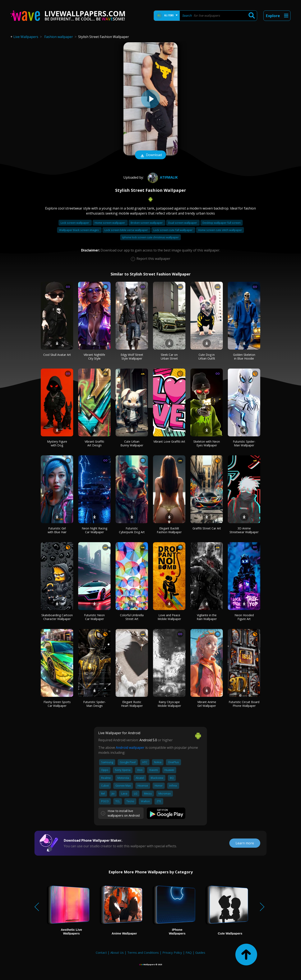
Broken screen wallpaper (147, 223)
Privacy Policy (172, 952)
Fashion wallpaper (59, 37)
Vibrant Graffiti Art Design (94, 443)
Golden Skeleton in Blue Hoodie (244, 357)
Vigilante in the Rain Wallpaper (207, 617)
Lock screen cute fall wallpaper (173, 230)
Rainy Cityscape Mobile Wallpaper (169, 704)
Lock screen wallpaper (75, 223)
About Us (117, 952)
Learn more (245, 843)
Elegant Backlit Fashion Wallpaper (169, 530)
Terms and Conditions (143, 952)
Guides (200, 952)
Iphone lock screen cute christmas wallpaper (150, 237)
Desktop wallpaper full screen (222, 223)
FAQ (189, 952)
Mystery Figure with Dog (57, 443)
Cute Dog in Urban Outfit (207, 357)
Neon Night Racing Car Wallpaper (94, 530)
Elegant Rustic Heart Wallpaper (132, 704)
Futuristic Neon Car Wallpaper (94, 617)
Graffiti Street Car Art (207, 528)
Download (150, 155)
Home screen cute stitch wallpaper (220, 230)
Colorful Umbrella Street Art (132, 617)
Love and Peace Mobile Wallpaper (169, 617)
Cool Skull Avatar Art (57, 355)
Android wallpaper (130, 748)
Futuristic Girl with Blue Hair (57, 530)
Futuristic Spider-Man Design (94, 704)
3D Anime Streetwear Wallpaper (244, 530)
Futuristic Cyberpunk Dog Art (132, 530)
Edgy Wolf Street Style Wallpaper (132, 357)
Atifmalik (162, 177)
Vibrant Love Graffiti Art (169, 441)
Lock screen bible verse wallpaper (126, 230)
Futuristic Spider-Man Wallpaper (244, 443)
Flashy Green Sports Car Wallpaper (57, 704)
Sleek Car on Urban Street (169, 357)
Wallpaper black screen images (79, 230)
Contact (101, 952)
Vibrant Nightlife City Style (94, 357)
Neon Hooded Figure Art (244, 617)
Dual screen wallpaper (183, 223)
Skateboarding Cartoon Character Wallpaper (57, 617)
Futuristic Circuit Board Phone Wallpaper (244, 704)
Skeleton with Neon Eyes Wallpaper (207, 443)
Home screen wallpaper (110, 223)
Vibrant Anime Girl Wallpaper (207, 704)
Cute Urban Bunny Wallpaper (132, 443)
